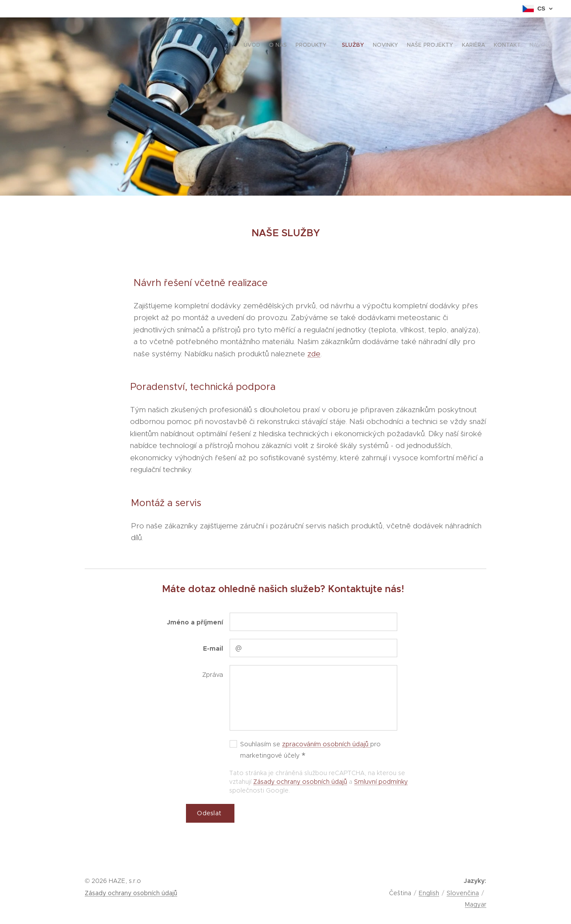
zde (314, 354)
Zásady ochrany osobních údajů (300, 782)
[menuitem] (478, 46)
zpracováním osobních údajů (326, 744)
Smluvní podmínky (381, 782)
